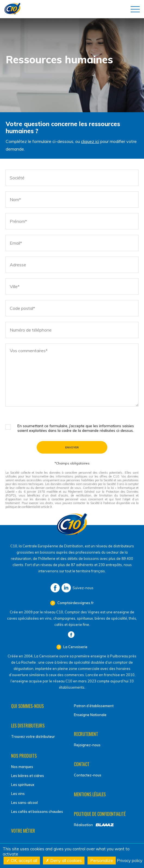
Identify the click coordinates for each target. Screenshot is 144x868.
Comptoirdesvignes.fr (75, 603)
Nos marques (22, 767)
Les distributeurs (28, 726)
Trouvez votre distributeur (33, 736)
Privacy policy (130, 861)
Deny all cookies (64, 860)
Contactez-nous (88, 775)
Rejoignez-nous (87, 745)
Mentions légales (90, 794)
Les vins (18, 794)
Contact (82, 764)
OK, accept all (22, 860)
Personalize (102, 860)
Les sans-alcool (24, 803)
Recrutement (86, 734)
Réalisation (83, 825)
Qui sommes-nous (27, 706)
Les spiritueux (23, 785)
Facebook (55, 588)
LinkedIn (66, 588)
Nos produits (24, 756)
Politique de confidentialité (100, 814)
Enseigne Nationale (90, 715)
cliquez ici (90, 141)
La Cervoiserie (75, 647)
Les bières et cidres (28, 776)
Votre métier (23, 831)
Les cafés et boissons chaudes (37, 811)
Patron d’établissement (94, 706)
